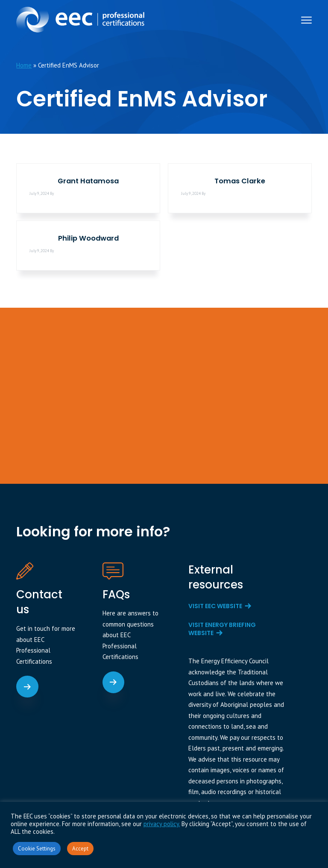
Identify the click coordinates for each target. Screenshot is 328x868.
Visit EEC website (215, 606)
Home (24, 65)
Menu (306, 20)
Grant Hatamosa (88, 181)
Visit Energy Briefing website (222, 629)
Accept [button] (80, 849)
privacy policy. (162, 824)
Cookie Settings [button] (37, 849)
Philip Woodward (88, 238)
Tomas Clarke (240, 181)
